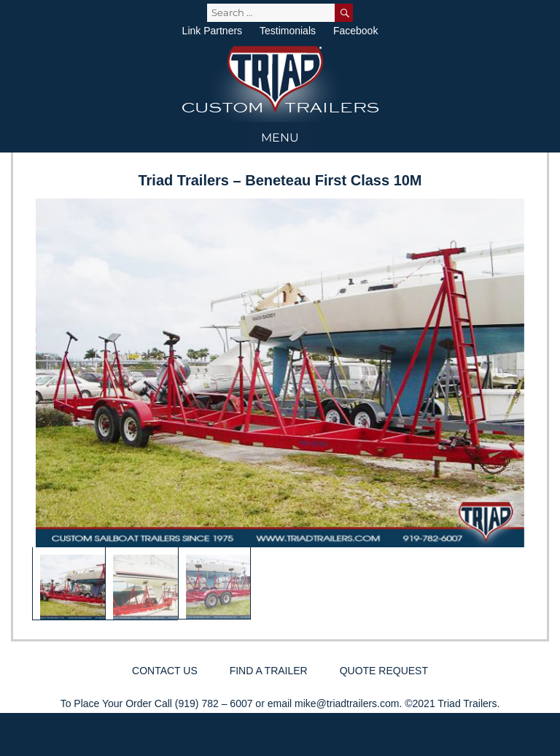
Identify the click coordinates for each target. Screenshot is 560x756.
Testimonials (288, 31)
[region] (280, 409)
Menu (280, 138)
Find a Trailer (269, 671)
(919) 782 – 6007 (214, 703)
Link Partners (212, 31)
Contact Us (165, 671)
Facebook (355, 31)
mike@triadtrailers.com (347, 703)
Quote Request (384, 671)
